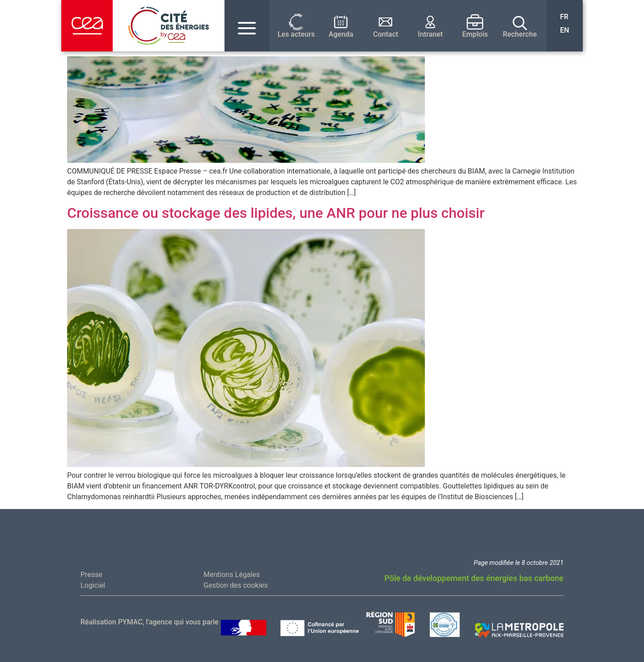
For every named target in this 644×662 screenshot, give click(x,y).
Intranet (430, 34)
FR (564, 17)
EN (564, 30)
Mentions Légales (232, 575)
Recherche (520, 34)
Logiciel (93, 585)
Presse (91, 575)
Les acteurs (296, 34)
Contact (386, 34)
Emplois (475, 34)
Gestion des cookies (236, 585)
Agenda (341, 34)
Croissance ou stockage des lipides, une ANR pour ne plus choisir (276, 213)
